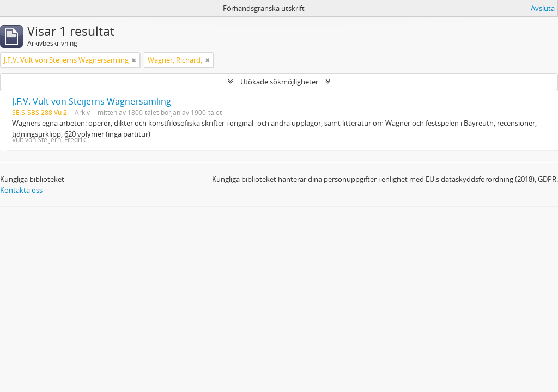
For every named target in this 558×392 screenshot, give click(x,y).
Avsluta (543, 8)
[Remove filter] (134, 60)
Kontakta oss (21, 190)
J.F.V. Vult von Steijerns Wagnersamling (92, 101)
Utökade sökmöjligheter (279, 82)
